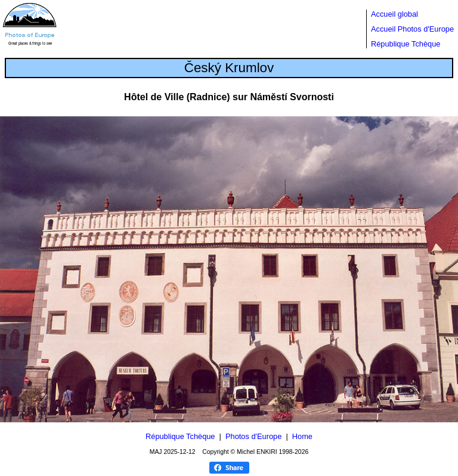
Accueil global (394, 14)
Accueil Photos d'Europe (412, 29)
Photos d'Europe (253, 436)
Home (302, 436)
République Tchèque (406, 44)
